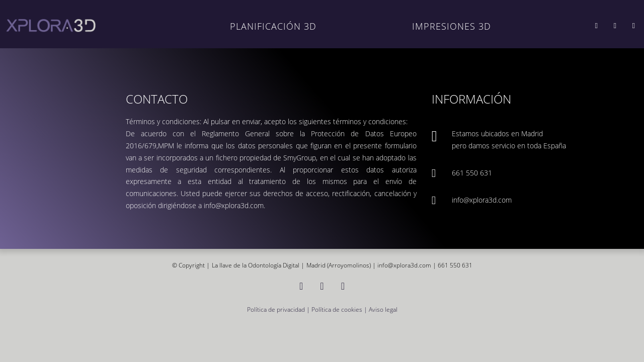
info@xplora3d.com (482, 200)
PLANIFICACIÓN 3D (273, 26)
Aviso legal (383, 309)
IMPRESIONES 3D (452, 26)
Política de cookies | (340, 309)
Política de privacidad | (279, 309)
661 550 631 (472, 173)
